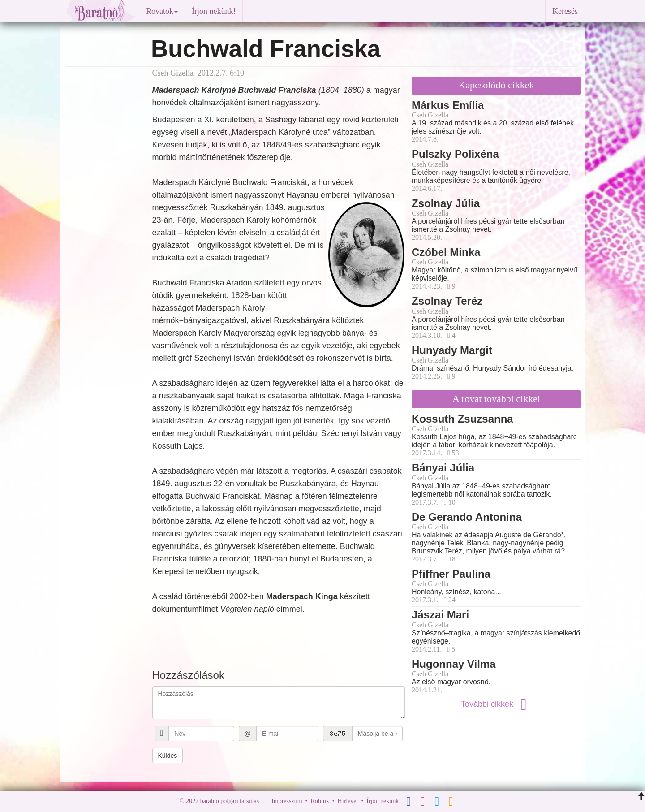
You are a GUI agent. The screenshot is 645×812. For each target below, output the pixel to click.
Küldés (168, 756)
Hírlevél (348, 801)
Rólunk (320, 801)
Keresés (565, 11)
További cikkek (496, 704)
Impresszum (287, 801)
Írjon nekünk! (214, 11)
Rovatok (162, 11)
